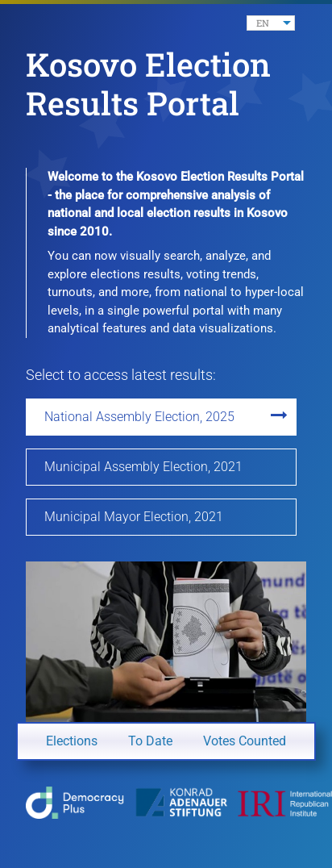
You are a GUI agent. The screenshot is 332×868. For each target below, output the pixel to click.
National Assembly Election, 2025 (139, 417)
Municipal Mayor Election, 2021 (134, 517)
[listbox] (271, 23)
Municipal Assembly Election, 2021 (143, 467)
